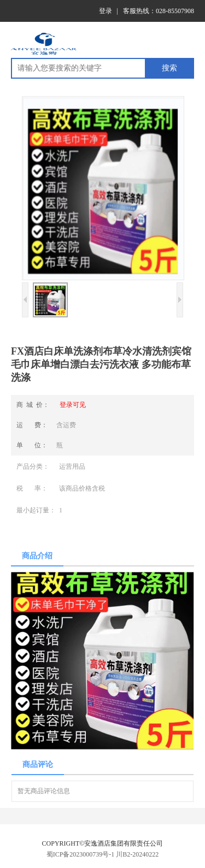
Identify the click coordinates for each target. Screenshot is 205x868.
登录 (106, 11)
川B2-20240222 (137, 854)
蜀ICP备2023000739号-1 (81, 854)
